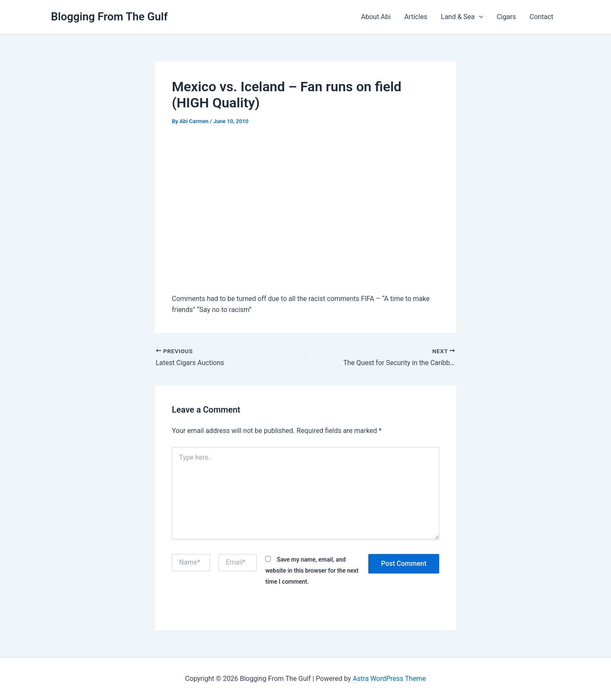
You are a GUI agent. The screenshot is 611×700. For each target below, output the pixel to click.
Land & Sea (462, 17)
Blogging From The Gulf (109, 17)
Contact (541, 17)
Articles (416, 17)
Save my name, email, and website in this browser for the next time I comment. (312, 571)
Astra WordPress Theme (389, 679)
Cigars (506, 17)
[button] (479, 17)
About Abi (376, 17)
